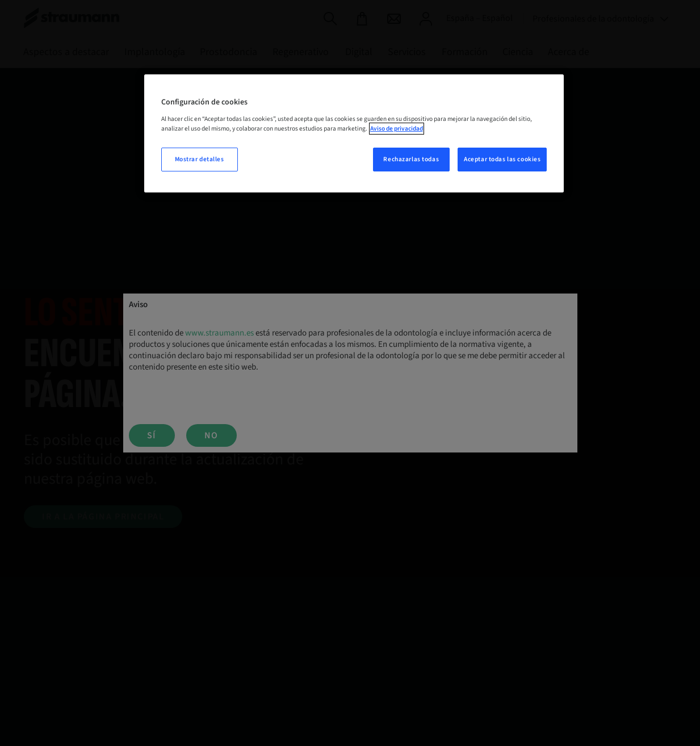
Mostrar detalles (200, 159)
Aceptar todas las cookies (502, 159)
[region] (354, 133)
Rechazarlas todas (411, 159)
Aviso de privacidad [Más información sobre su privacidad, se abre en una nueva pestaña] (397, 129)
